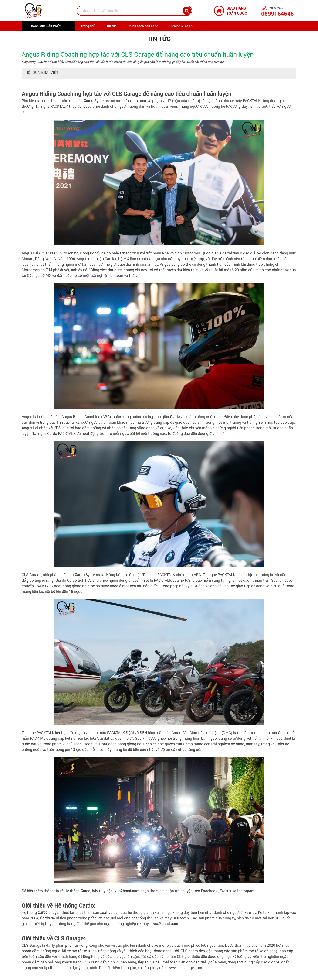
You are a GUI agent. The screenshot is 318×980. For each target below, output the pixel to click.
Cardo (88, 101)
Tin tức (111, 26)
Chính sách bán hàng (143, 26)
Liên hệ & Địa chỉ (181, 26)
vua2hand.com (166, 923)
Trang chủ (88, 26)
